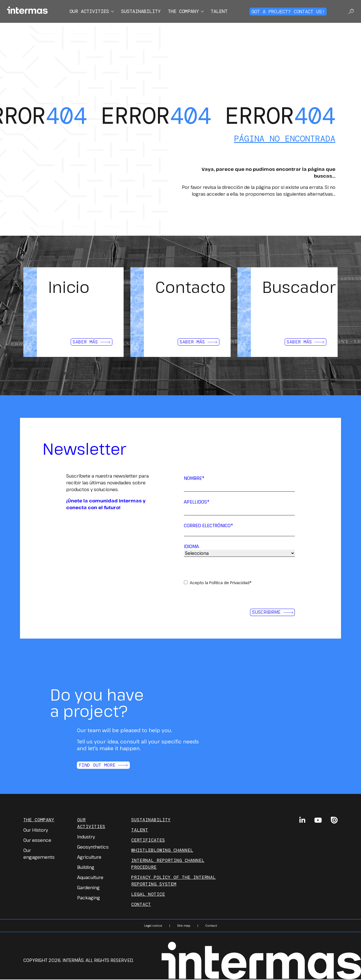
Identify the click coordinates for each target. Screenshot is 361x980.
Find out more (103, 766)
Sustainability (140, 12)
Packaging (89, 899)
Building (86, 868)
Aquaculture (90, 878)
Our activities (85, 12)
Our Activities (91, 824)
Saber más (92, 342)
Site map (184, 926)
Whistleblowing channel (162, 851)
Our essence (37, 841)
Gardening (88, 888)
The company (186, 12)
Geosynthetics (93, 848)
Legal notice (148, 895)
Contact (141, 905)
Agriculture (89, 858)
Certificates (148, 841)
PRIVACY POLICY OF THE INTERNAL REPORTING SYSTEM (173, 881)
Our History (36, 831)
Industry (86, 838)
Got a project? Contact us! (291, 12)
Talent (224, 12)
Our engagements (39, 855)
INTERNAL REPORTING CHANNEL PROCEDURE (168, 865)
